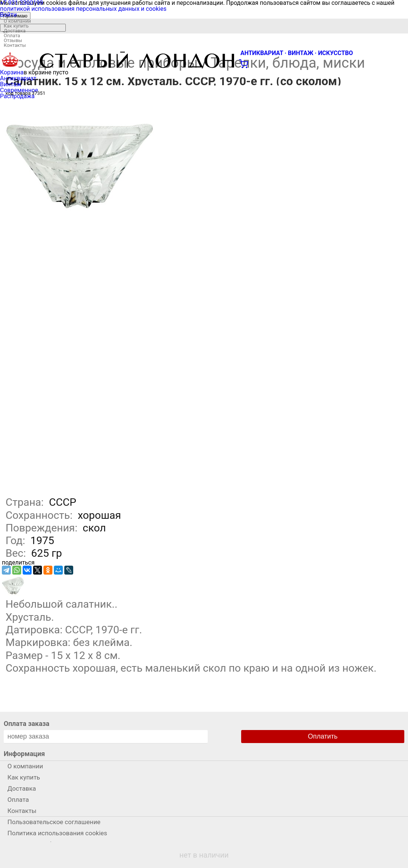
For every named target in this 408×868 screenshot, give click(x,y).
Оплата (12, 36)
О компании (17, 21)
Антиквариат (18, 78)
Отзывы (13, 40)
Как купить (16, 26)
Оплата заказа (27, 724)
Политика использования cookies (57, 833)
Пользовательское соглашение (54, 822)
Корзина (12, 72)
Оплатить (323, 736)
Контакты (15, 45)
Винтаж (11, 84)
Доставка (15, 31)
